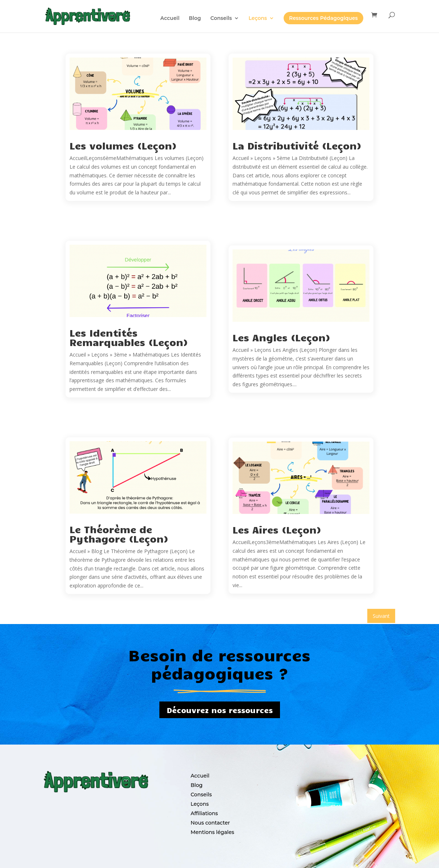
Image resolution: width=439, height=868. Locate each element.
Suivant (381, 616)
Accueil (200, 776)
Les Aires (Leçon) (277, 529)
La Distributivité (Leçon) (297, 145)
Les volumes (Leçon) (123, 145)
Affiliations (204, 813)
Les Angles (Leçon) (281, 337)
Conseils (201, 795)
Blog (196, 785)
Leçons (200, 804)
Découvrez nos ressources (220, 710)
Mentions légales (212, 832)
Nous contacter (210, 823)
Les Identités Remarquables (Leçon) (129, 337)
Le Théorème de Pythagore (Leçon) (119, 534)
